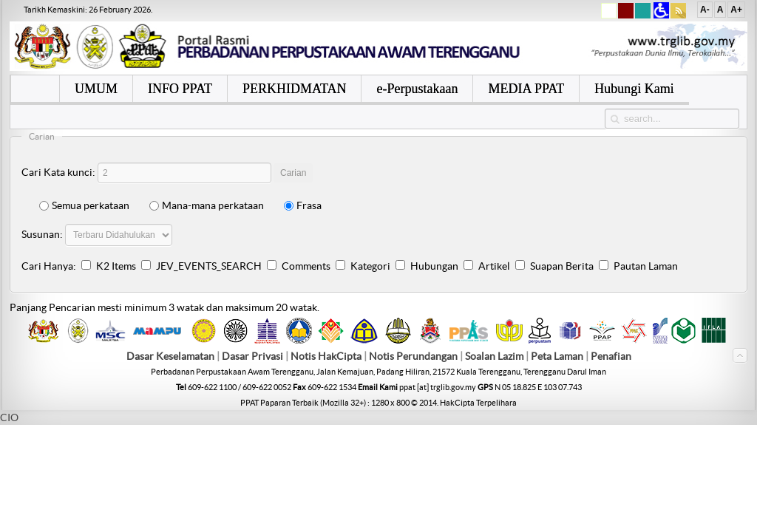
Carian (293, 173)
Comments (306, 266)
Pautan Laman (646, 266)
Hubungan (434, 266)
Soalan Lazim (494, 356)
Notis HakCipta (326, 356)
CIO (9, 417)
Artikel (494, 266)
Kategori (370, 266)
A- (705, 10)
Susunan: (42, 234)
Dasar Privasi (252, 356)
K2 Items (116, 266)
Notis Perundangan (413, 356)
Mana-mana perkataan (207, 205)
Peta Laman (558, 356)
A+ (736, 10)
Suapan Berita (562, 266)
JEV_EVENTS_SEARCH (209, 266)
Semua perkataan (84, 205)
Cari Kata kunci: (58, 172)
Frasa (303, 205)
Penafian (611, 356)
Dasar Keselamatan (170, 356)
